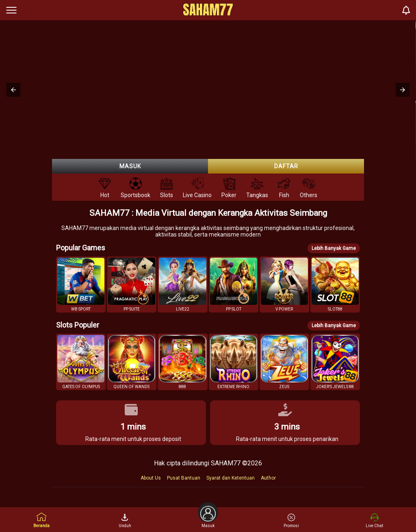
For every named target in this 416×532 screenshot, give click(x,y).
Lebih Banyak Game (334, 248)
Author (268, 478)
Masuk (130, 166)
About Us (151, 478)
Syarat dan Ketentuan (231, 478)
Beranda (41, 520)
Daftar (286, 166)
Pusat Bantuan (184, 478)
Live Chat (374, 521)
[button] (13, 90)
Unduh (125, 521)
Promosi (291, 521)
